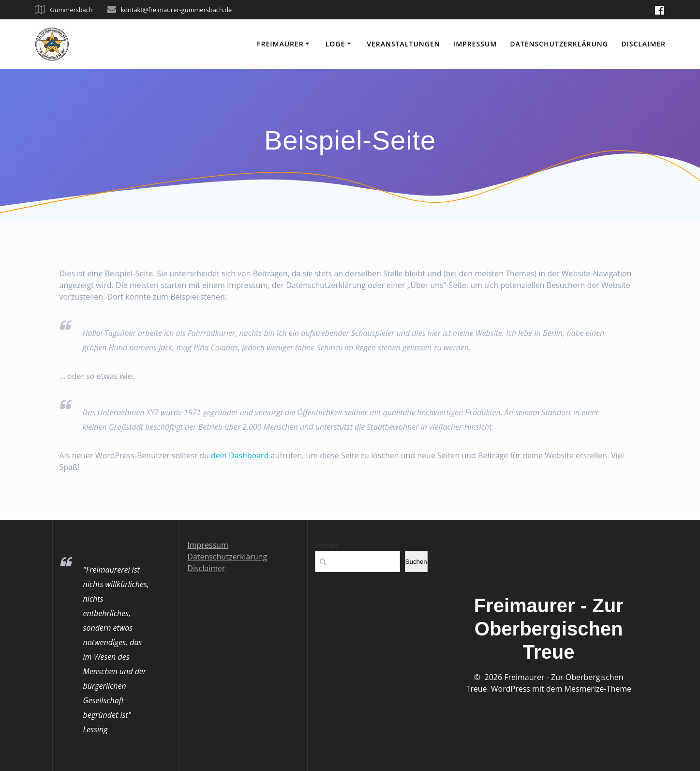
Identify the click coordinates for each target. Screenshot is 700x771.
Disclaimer (643, 44)
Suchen (327, 545)
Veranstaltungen (403, 44)
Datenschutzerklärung (559, 44)
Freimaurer (280, 44)
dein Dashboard (240, 455)
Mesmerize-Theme (598, 689)
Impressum (475, 44)
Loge (335, 44)
